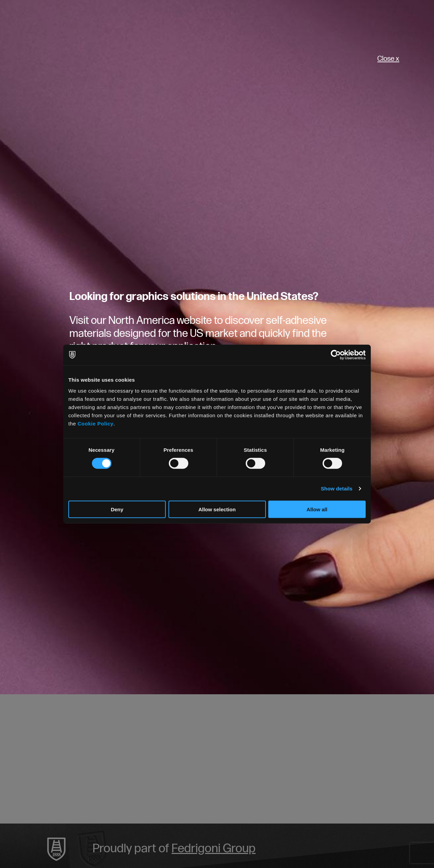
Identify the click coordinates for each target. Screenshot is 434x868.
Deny (117, 509)
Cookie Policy (96, 423)
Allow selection (217, 509)
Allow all (317, 509)
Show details (337, 489)
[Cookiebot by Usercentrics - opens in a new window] (336, 355)
